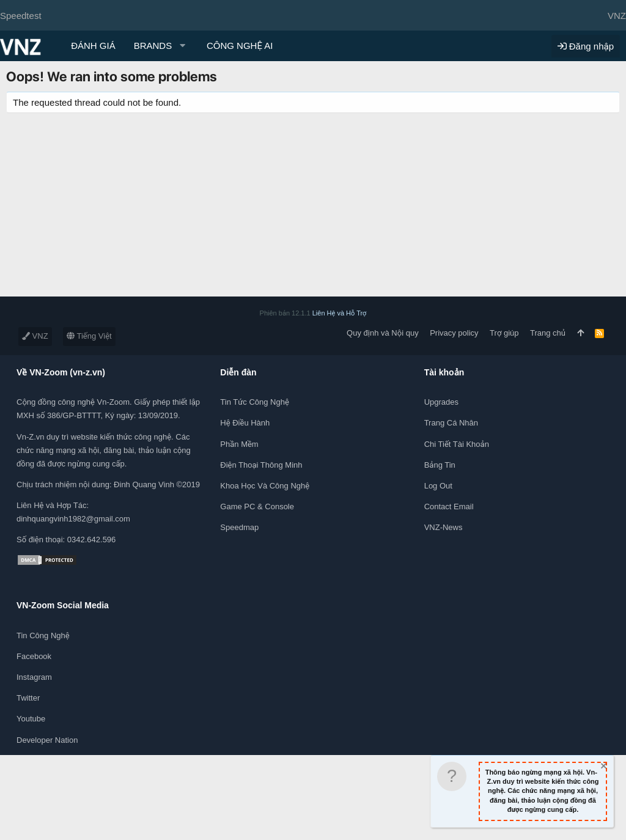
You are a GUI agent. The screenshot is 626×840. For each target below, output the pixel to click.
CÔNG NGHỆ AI (240, 46)
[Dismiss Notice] (603, 768)
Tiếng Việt (89, 336)
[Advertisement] (313, 211)
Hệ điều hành (245, 423)
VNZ (35, 336)
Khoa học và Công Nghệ (265, 486)
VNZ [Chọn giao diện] (617, 16)
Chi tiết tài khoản (457, 444)
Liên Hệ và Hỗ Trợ (340, 313)
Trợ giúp (504, 333)
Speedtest (21, 16)
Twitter (28, 698)
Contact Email (449, 507)
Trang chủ (548, 333)
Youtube (31, 719)
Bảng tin (440, 465)
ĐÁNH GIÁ (93, 46)
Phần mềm (239, 444)
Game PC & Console (257, 507)
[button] (161, 46)
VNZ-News (444, 527)
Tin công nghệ (43, 636)
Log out (438, 486)
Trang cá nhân (451, 423)
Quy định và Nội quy (383, 333)
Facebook (34, 656)
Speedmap (239, 527)
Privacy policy (454, 333)
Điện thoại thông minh (261, 465)
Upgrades (441, 402)
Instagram (34, 677)
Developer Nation (47, 740)
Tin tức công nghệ (254, 402)
